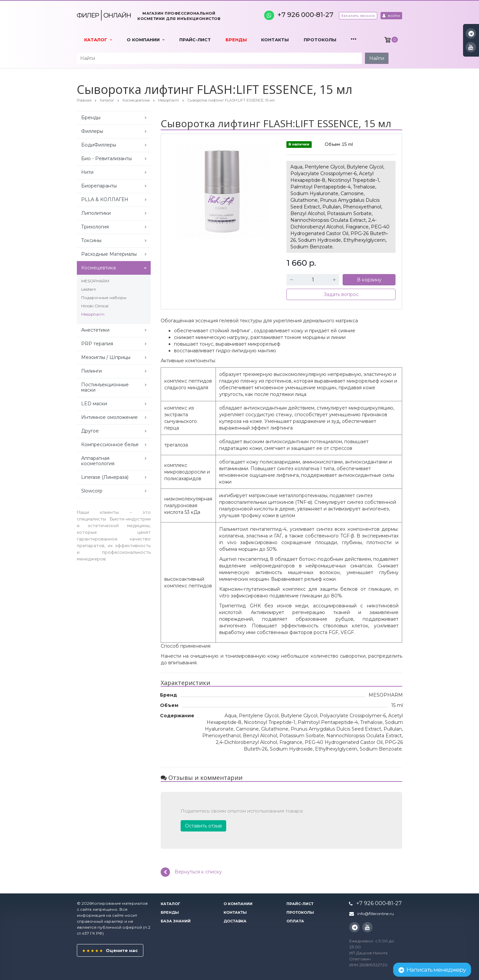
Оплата (295, 921)
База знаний (176, 921)
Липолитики (96, 213)
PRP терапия (97, 344)
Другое (90, 431)
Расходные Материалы (109, 254)
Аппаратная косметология (98, 461)
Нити (87, 172)
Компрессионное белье (110, 445)
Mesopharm (93, 314)
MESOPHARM (95, 281)
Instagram (471, 33)
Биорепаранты (99, 186)
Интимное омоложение (109, 417)
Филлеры (92, 131)
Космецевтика (98, 268)
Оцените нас (110, 950)
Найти (377, 58)
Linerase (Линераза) (105, 477)
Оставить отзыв (203, 826)
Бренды (236, 40)
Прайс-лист (195, 40)
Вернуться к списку (191, 872)
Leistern (89, 289)
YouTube (471, 47)
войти (391, 15)
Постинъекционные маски (105, 387)
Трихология (95, 227)
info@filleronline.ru (376, 914)
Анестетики (95, 330)
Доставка (235, 921)
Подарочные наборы (104, 298)
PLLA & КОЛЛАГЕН (105, 199)
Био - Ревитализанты (106, 159)
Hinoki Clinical (95, 306)
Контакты (275, 40)
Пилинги (91, 371)
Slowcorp (92, 491)
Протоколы (320, 40)
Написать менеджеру (432, 970)
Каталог (98, 40)
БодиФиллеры (99, 145)
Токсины (91, 240)
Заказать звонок (358, 15)
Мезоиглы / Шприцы (106, 357)
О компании (146, 40)
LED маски (94, 404)
